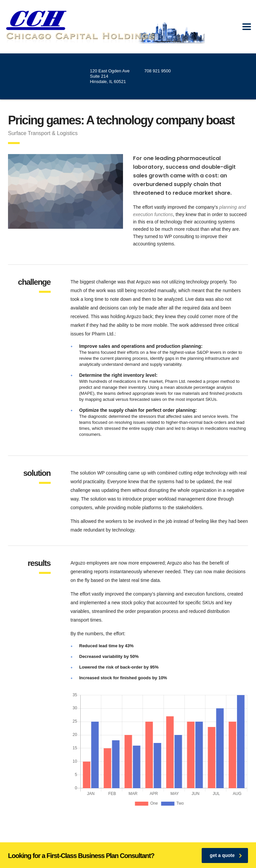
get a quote (226, 855)
